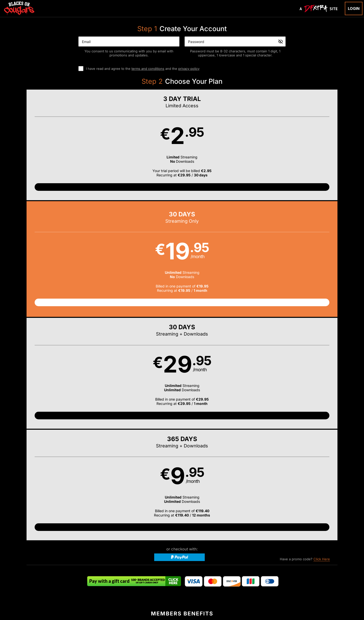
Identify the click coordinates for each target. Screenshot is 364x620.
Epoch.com (84, 588)
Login (354, 8)
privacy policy (189, 69)
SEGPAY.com (221, 588)
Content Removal (292, 588)
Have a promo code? (305, 229)
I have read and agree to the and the (143, 69)
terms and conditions (148, 69)
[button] (65, 150)
